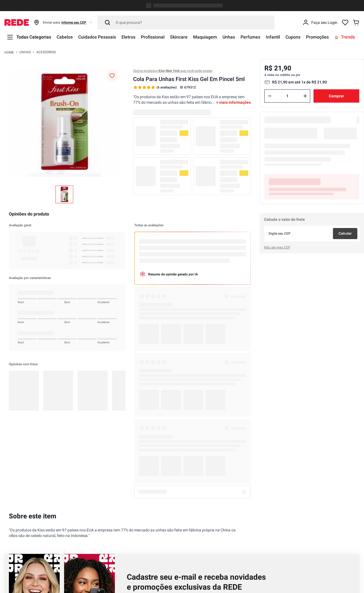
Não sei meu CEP (277, 184)
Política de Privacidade (210, 341)
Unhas (25, 7)
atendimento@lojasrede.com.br (80, 554)
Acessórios (46, 7)
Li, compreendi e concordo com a (181, 341)
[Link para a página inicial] (9, 7)
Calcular (345, 170)
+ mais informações (233, 57)
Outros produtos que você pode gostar (173, 25)
